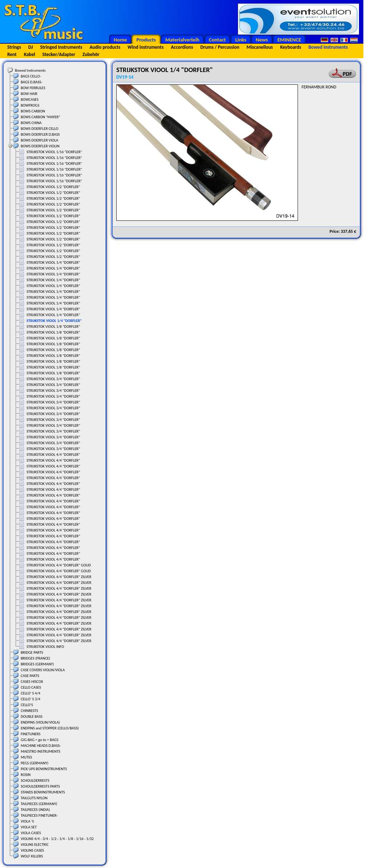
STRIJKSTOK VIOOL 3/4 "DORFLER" (53, 379)
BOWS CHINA (31, 123)
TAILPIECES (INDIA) (35, 810)
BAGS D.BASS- (32, 82)
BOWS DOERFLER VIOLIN (40, 146)
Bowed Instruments (328, 47)
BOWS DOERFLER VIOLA (39, 140)
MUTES (26, 757)
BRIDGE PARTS (32, 652)
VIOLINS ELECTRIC (35, 845)
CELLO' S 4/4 (31, 693)
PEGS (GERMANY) (35, 763)
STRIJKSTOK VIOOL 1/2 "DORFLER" (53, 187)
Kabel (30, 54)
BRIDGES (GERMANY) (37, 664)
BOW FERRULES (33, 88)
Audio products (105, 47)
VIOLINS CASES (32, 850)
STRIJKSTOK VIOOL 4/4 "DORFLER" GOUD (59, 565)
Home (120, 40)
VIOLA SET (29, 827)
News (262, 40)
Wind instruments (146, 47)
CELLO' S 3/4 (31, 699)
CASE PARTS (30, 676)
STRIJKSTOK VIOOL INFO (45, 647)
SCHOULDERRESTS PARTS (40, 786)
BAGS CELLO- (31, 76)
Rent (12, 54)
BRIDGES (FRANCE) (35, 658)
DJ (31, 47)
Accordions (182, 47)
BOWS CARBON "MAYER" (40, 117)
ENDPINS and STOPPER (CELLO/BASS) (50, 728)
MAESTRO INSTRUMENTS (41, 751)
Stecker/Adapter (59, 54)
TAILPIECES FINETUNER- (39, 815)
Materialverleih (182, 40)
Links (241, 40)
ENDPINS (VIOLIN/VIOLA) (40, 722)
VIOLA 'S (27, 821)
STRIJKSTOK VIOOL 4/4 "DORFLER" (53, 455)
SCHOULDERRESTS (35, 781)
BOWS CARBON (33, 111)
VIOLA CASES (31, 833)
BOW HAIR (29, 94)
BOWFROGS (30, 105)
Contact (217, 40)
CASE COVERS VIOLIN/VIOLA (43, 670)
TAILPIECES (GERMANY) (39, 804)
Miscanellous (260, 47)
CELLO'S (27, 705)
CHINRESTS (29, 711)
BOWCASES (30, 99)
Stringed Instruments (61, 47)
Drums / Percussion (220, 47)
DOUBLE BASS (32, 716)
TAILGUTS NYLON (34, 798)
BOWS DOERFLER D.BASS (40, 134)
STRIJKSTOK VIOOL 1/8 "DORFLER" (53, 327)
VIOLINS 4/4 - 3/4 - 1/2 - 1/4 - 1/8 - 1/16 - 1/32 (57, 839)
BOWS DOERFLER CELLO (40, 129)
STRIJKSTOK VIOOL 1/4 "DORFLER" (53, 262)
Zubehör (91, 54)
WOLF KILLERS (32, 856)
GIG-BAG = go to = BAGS (40, 740)
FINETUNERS (31, 734)
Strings (14, 47)
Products (146, 40)
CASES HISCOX (32, 682)
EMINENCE (289, 40)
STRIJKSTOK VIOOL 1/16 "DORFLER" (54, 152)
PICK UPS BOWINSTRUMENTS (44, 769)
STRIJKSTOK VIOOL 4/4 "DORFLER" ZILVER (59, 577)
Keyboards (291, 47)
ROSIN (26, 775)
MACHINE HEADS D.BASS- (41, 746)
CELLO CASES (31, 687)
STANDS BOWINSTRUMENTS (43, 792)
